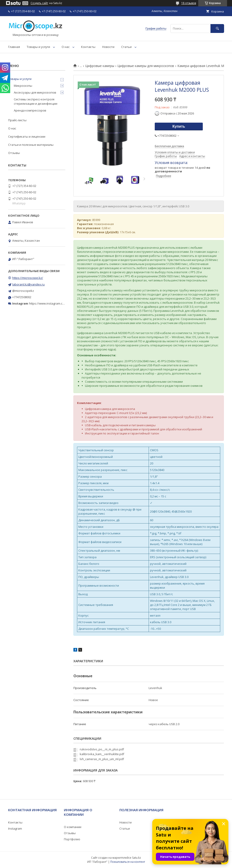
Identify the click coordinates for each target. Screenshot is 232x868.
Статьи (126, 47)
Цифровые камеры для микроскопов (146, 66)
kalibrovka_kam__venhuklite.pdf (102, 754)
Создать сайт (39, 3)
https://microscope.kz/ (28, 278)
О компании (73, 827)
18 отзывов (189, 3)
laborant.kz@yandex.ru (28, 284)
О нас (66, 47)
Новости (108, 47)
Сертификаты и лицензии (27, 136)
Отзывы (14, 153)
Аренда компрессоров (30, 110)
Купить (179, 126)
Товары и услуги (38, 47)
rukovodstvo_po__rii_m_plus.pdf (102, 749)
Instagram (15, 828)
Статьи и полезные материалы (31, 145)
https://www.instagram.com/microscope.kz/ (59, 303)
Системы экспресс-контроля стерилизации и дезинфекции (36, 101)
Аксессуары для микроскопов (35, 92)
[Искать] (217, 29)
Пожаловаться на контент (128, 862)
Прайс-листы (17, 120)
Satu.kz (137, 858)
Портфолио (72, 839)
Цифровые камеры (100, 66)
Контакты (88, 47)
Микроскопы (23, 86)
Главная (14, 47)
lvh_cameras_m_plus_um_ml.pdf (102, 759)
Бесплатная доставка (169, 146)
